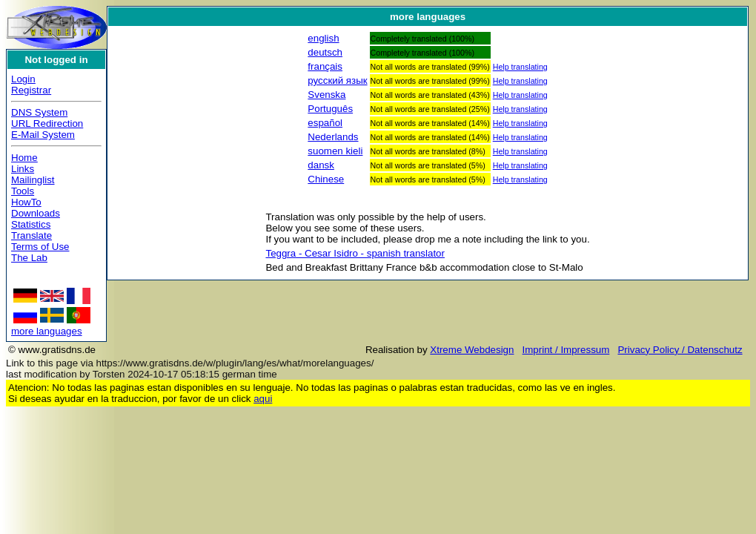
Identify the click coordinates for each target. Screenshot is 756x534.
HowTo (26, 202)
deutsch (325, 52)
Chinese (326, 179)
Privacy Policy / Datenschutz (680, 350)
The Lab (29, 258)
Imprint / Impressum (566, 350)
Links (23, 169)
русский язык (337, 80)
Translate (31, 235)
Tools (23, 191)
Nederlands (333, 137)
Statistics (31, 224)
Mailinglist (33, 180)
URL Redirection (47, 123)
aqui (263, 399)
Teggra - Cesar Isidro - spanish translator (355, 253)
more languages (47, 331)
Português (330, 109)
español (325, 123)
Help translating (520, 67)
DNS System (39, 112)
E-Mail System (43, 135)
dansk (321, 165)
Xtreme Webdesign (472, 350)
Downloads (36, 213)
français (325, 66)
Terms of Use (40, 247)
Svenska (326, 95)
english (323, 38)
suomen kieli (335, 151)
